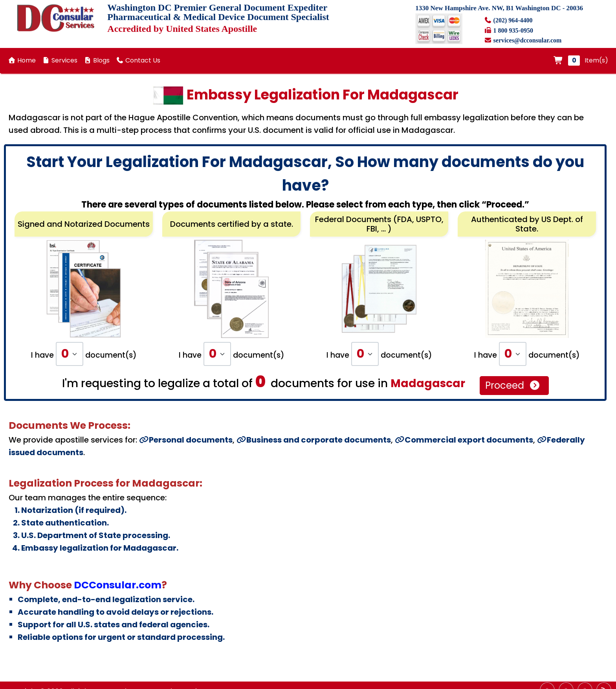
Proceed (513, 385)
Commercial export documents (464, 440)
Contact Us (138, 60)
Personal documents (186, 440)
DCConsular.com (118, 585)
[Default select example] (70, 354)
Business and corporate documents (314, 440)
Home (22, 60)
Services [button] (60, 60)
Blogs (97, 60)
